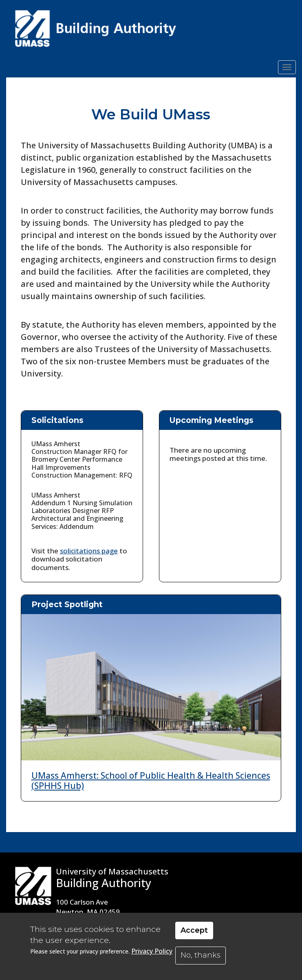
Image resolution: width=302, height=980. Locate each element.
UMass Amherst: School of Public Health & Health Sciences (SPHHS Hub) (151, 781)
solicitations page (89, 551)
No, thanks (201, 955)
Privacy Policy (152, 951)
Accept (194, 930)
